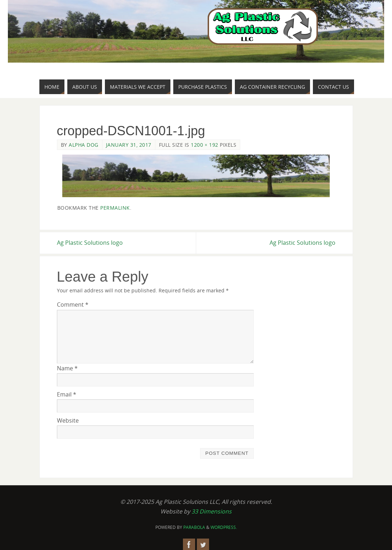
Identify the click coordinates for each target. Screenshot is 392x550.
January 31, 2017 (129, 145)
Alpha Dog (84, 145)
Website (68, 420)
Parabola (194, 527)
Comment (73, 305)
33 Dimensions (212, 511)
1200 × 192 (205, 145)
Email (67, 394)
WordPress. (224, 527)
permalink (115, 208)
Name (67, 368)
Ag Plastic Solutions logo (90, 243)
